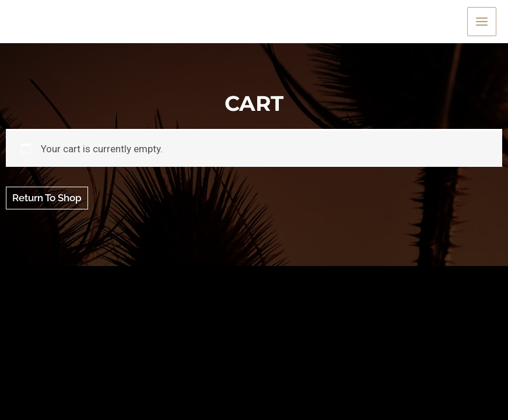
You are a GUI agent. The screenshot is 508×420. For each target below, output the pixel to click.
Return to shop (47, 198)
